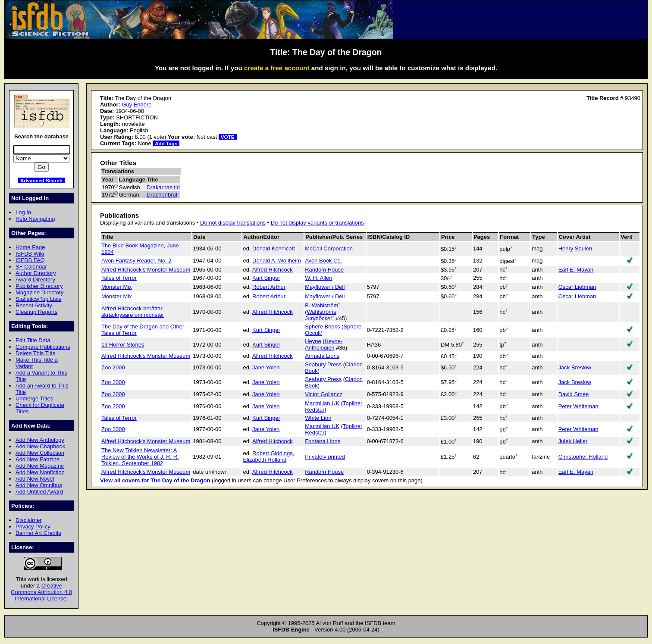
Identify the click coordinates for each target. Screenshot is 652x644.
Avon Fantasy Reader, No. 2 (136, 261)
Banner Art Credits (38, 533)
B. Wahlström (321, 305)
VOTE (228, 137)
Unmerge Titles (34, 399)
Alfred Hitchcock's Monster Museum (146, 270)
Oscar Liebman (577, 287)
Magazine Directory (40, 292)
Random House (324, 270)
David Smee (574, 394)
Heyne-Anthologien (324, 344)
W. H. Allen (318, 278)
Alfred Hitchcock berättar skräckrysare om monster (133, 312)
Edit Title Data (33, 340)
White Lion (318, 418)
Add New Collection (40, 453)
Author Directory (36, 273)
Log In (23, 212)
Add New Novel (35, 479)
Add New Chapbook (40, 446)
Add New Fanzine (38, 459)
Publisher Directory (39, 286)
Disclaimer (28, 520)
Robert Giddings (273, 453)
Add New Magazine (40, 466)
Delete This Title (36, 353)
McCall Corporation (329, 249)
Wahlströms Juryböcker (320, 315)
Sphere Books (322, 327)
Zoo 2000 (113, 367)
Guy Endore (136, 105)
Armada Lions (322, 356)
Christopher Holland (583, 457)
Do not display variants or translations (317, 223)
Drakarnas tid (163, 187)
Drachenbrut (162, 195)
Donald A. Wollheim (277, 261)
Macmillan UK (322, 403)
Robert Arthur (269, 287)
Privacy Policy (33, 527)
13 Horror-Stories (123, 345)
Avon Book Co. (323, 261)
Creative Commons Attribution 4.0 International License (41, 592)
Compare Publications (43, 347)
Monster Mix (117, 287)
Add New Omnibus (39, 485)
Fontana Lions (323, 441)
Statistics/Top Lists (39, 299)
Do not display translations (233, 223)
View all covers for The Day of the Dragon (155, 480)
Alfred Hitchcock (273, 270)
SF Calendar (31, 267)
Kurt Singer (266, 278)
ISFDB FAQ (30, 260)
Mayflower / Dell (325, 287)
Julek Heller (573, 441)
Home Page (30, 247)
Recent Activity (34, 305)
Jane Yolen (266, 367)
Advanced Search (41, 180)
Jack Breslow (575, 367)
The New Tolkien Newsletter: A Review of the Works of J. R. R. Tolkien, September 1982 (140, 457)
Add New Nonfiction (40, 472)
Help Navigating (35, 219)
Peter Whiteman (578, 406)
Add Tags (166, 143)
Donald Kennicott (274, 249)
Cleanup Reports (36, 312)
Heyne (313, 341)
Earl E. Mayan (576, 270)
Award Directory (35, 280)
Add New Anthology (40, 440)
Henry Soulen (575, 249)
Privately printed (325, 457)
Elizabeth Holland (265, 460)
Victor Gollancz (324, 394)
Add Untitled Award (39, 492)
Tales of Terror (119, 278)
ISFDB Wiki (30, 254)
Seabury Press (323, 364)
